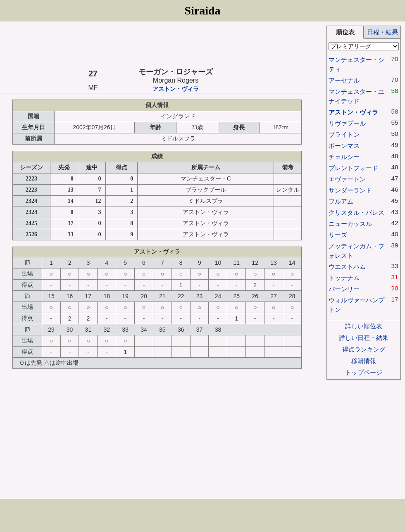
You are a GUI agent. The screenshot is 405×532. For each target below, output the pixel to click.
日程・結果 (382, 32)
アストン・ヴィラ (176, 89)
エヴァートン (347, 179)
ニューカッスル (350, 224)
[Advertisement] (155, 44)
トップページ (364, 372)
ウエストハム (347, 267)
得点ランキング (364, 349)
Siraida (202, 11)
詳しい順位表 (364, 326)
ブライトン (344, 134)
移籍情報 (364, 361)
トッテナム (344, 278)
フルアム (341, 201)
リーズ (338, 235)
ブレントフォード (353, 168)
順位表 (345, 32)
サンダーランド (350, 190)
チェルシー (344, 157)
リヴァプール (347, 123)
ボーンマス (344, 146)
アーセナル (344, 80)
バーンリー (344, 289)
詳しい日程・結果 (364, 338)
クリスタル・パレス (356, 213)
